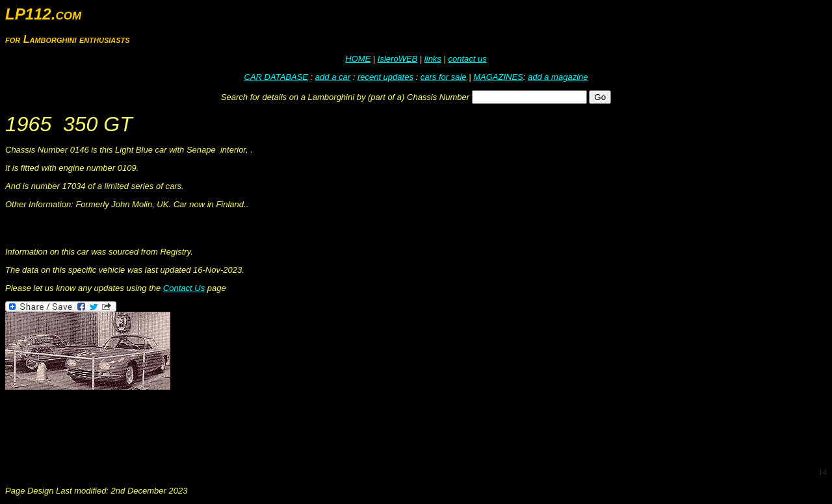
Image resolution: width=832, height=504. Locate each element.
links (433, 59)
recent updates (385, 77)
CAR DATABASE (276, 77)
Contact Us (184, 288)
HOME (358, 59)
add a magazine (558, 77)
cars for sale (444, 77)
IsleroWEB (397, 59)
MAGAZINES (498, 77)
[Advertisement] (242, 427)
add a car (333, 77)
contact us (467, 59)
